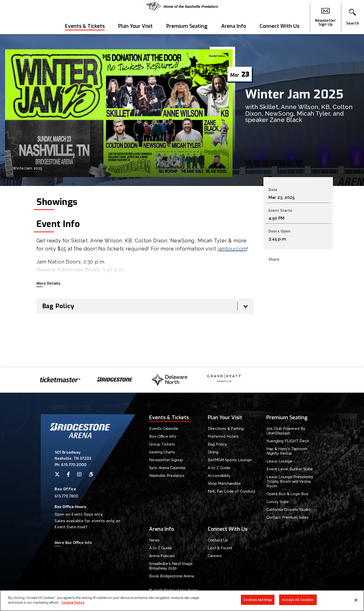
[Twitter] (57, 474)
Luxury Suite (278, 502)
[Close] (356, 600)
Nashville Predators (167, 476)
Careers (215, 556)
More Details (48, 283)
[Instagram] (79, 474)
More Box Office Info (73, 543)
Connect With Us (279, 26)
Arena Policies (162, 556)
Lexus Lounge (279, 461)
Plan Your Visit (135, 26)
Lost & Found (220, 548)
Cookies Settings (258, 600)
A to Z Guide (219, 468)
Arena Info (234, 26)
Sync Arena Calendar (167, 468)
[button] (352, 17)
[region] (182, 601)
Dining (213, 452)
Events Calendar (164, 429)
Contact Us (218, 540)
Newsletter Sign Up (325, 17)
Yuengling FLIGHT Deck (288, 441)
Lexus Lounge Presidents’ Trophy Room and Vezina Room (290, 481)
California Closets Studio (289, 510)
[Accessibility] (91, 474)
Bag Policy (217, 444)
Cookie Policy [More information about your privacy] (73, 603)
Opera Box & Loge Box (287, 494)
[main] (182, 201)
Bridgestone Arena (23, 17)
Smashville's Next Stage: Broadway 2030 (171, 566)
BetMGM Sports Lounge (230, 460)
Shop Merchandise (224, 483)
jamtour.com (232, 249)
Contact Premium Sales (288, 517)
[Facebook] (68, 474)
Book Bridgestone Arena (172, 576)
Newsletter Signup (166, 460)
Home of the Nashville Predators (182, 6)
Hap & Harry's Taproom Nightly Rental (287, 451)
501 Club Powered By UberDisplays (286, 431)
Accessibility (219, 476)
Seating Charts (162, 452)
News (154, 540)
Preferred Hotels (223, 436)
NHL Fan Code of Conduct (232, 491)
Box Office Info (163, 436)
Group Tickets (162, 444)
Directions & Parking (226, 429)
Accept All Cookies (298, 600)
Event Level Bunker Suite (290, 469)
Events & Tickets (85, 26)
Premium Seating (187, 26)
